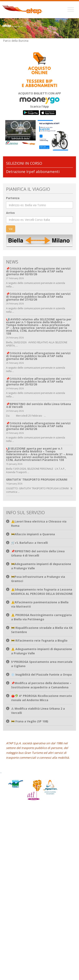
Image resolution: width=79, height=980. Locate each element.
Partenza (13, 197)
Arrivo (10, 212)
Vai (11, 228)
